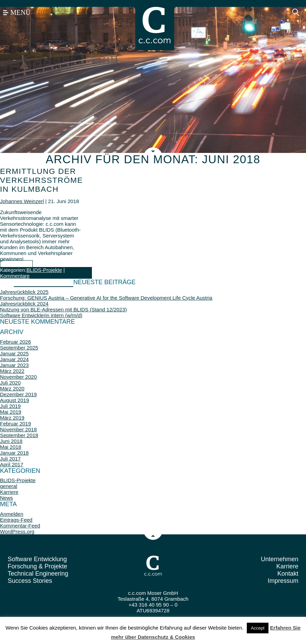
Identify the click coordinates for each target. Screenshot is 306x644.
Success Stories (30, 581)
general (9, 486)
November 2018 (18, 429)
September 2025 (19, 348)
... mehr (16, 264)
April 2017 (12, 464)
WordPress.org (17, 531)
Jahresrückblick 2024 (24, 304)
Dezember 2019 (18, 394)
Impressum (283, 581)
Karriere (9, 492)
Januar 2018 (14, 453)
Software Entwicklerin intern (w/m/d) (41, 315)
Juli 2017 (10, 459)
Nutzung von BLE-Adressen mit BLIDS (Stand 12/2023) (64, 309)
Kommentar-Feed (20, 526)
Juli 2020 (10, 383)
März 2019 (12, 418)
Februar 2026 (15, 342)
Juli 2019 (10, 406)
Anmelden (12, 514)
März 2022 (12, 371)
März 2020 (12, 388)
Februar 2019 (15, 424)
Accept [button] (258, 628)
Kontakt (288, 574)
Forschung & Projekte (37, 566)
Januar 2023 (14, 365)
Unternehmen (280, 559)
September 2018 (19, 435)
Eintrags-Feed (16, 520)
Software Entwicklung (37, 559)
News (7, 498)
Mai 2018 (11, 447)
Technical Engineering (38, 574)
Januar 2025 (14, 353)
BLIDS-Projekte (44, 270)
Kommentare (15, 276)
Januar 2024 (14, 359)
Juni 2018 (11, 441)
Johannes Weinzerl (22, 201)
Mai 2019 (11, 412)
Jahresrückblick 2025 (24, 292)
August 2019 (14, 400)
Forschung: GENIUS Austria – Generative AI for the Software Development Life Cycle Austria (106, 298)
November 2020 (18, 377)
